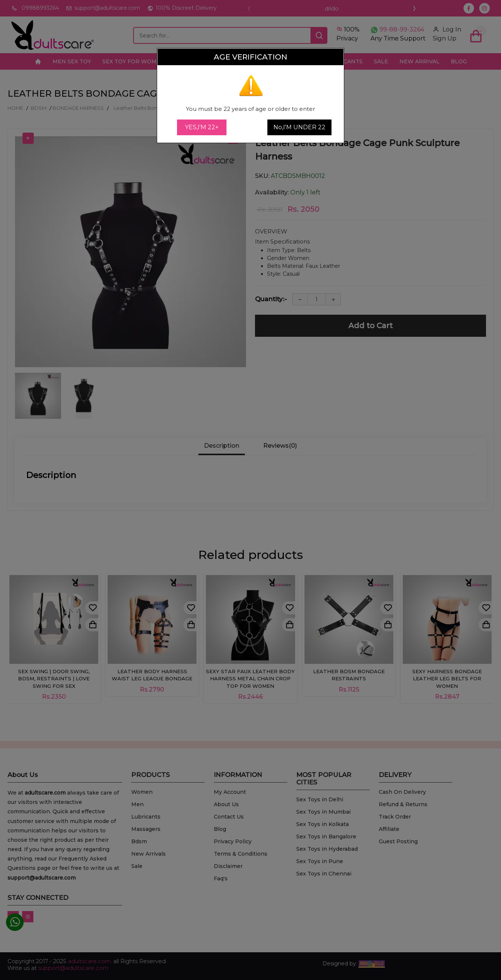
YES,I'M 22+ (202, 127)
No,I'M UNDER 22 (299, 127)
